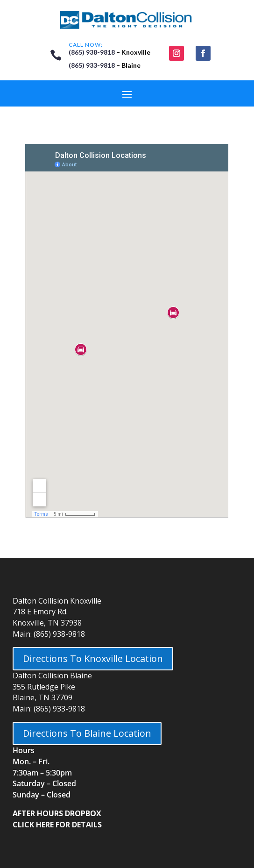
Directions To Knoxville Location (93, 658)
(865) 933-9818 (92, 65)
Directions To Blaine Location (87, 733)
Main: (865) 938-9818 (49, 634)
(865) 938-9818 (92, 52)
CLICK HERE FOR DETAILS (57, 825)
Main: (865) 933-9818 (49, 709)
